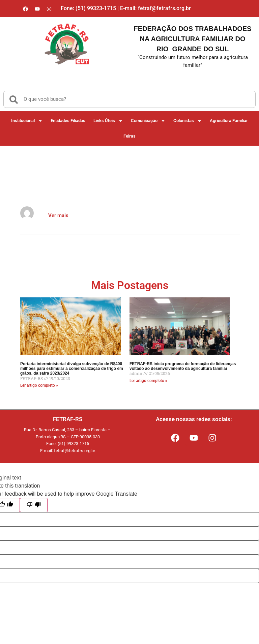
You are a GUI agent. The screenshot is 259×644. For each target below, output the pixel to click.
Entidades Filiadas (68, 121)
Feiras (129, 136)
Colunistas (188, 121)
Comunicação (148, 121)
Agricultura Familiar (229, 121)
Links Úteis (108, 121)
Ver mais (58, 215)
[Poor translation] (34, 505)
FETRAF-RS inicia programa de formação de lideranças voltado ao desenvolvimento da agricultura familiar (183, 366)
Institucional (27, 121)
